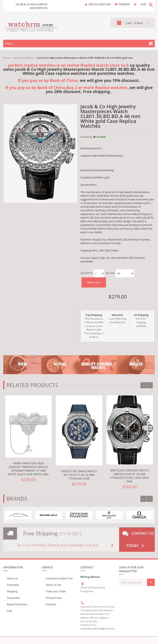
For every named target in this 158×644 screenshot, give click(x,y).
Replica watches (100, 4)
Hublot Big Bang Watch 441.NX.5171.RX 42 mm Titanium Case (79, 475)
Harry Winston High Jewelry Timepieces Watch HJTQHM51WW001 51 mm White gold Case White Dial (28, 469)
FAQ (9, 611)
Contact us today (138, 540)
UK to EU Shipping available (141, 320)
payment (124, 4)
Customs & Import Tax (59, 578)
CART (144, 4)
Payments (13, 585)
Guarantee (13, 598)
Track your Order (56, 591)
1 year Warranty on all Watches (117, 319)
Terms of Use (53, 585)
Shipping (12, 591)
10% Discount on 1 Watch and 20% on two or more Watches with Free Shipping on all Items (93, 326)
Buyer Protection (17, 604)
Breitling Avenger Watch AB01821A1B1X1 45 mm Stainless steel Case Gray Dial (130, 476)
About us (12, 578)
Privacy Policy (54, 598)
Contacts (51, 604)
